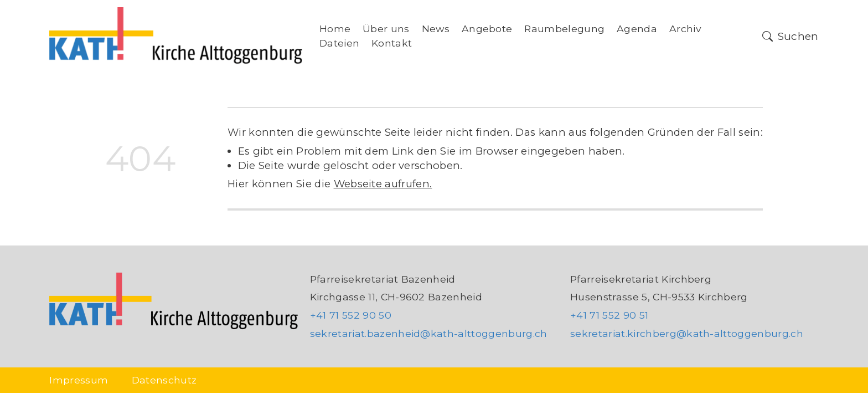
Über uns (386, 29)
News (436, 29)
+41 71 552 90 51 (609, 315)
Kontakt (392, 43)
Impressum (79, 380)
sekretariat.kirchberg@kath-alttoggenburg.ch (687, 333)
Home (335, 29)
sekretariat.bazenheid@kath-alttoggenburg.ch (429, 333)
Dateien (339, 43)
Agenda (637, 29)
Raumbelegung (564, 29)
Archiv (685, 29)
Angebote (487, 29)
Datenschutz (164, 380)
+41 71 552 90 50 (351, 315)
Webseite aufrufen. (383, 184)
